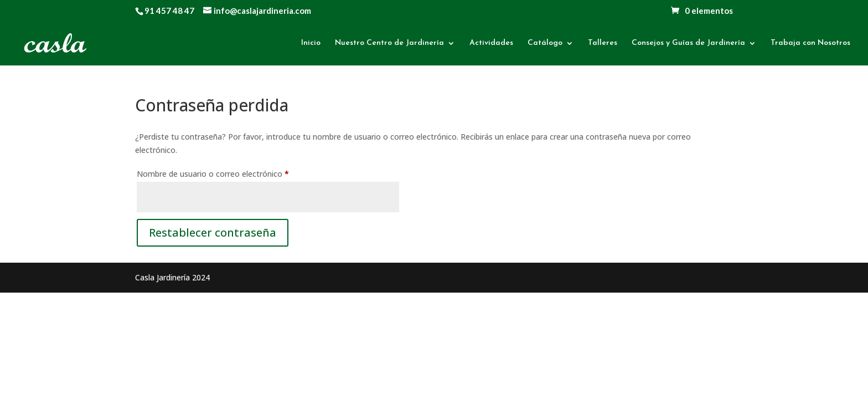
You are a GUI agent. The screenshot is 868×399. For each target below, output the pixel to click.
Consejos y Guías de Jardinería (688, 43)
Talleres (603, 43)
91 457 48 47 (169, 11)
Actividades (491, 43)
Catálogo (545, 43)
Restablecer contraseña (213, 232)
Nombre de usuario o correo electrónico (233, 173)
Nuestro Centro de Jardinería (389, 43)
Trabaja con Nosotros (810, 43)
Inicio (311, 43)
